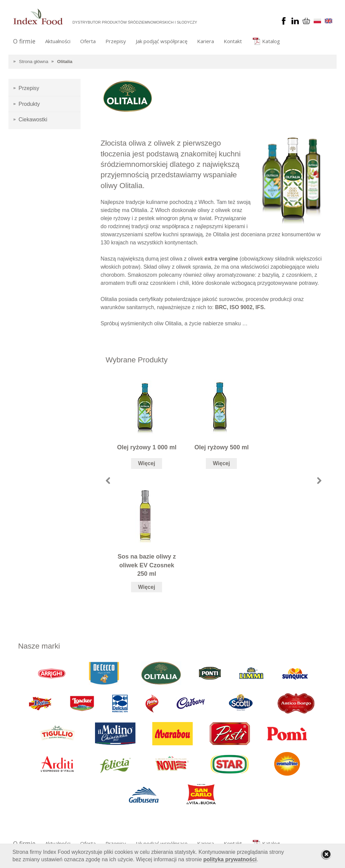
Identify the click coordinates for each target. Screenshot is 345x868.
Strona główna (34, 62)
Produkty (29, 104)
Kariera (206, 41)
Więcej (147, 463)
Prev (108, 481)
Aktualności (58, 41)
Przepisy (116, 41)
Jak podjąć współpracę (162, 41)
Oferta (88, 41)
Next (319, 481)
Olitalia (65, 62)
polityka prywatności (230, 859)
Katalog (271, 41)
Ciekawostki (33, 119)
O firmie (24, 41)
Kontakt (233, 41)
